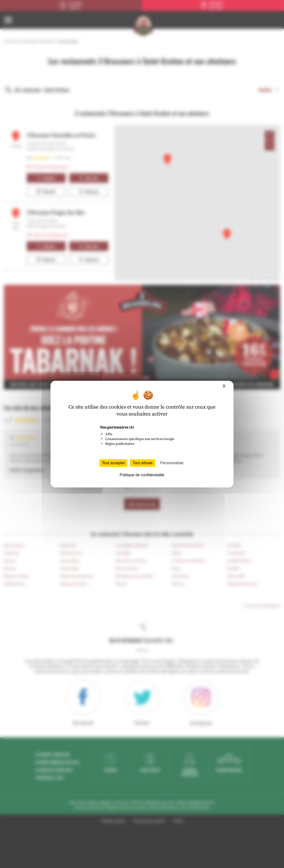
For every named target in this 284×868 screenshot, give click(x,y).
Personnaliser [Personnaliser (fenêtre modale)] (172, 463)
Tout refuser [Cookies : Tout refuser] (142, 463)
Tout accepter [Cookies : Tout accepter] (113, 463)
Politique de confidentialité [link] (142, 475)
